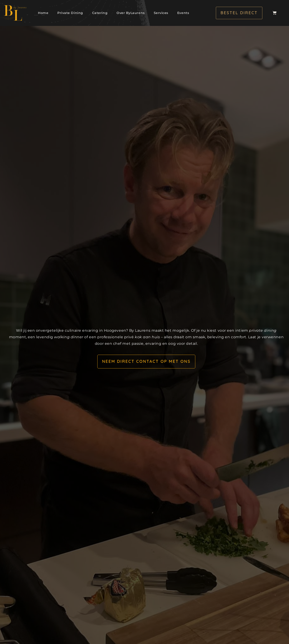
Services (161, 13)
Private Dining (70, 13)
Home (43, 13)
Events (183, 13)
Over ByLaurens (131, 13)
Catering (100, 13)
